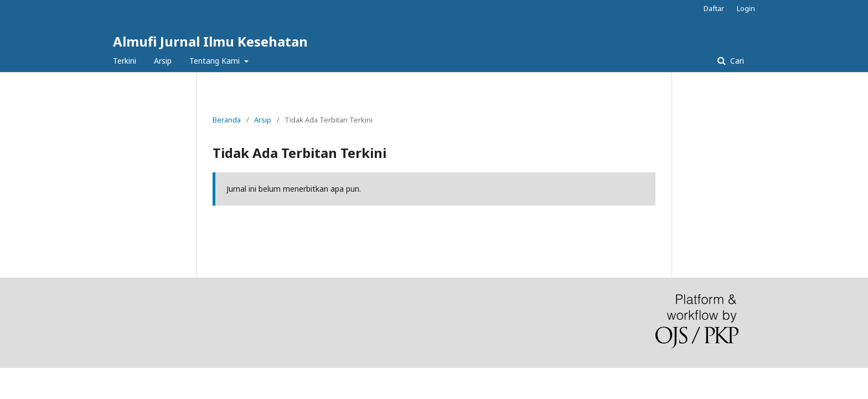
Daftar (714, 8)
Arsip (163, 61)
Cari (736, 61)
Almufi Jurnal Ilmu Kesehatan (210, 41)
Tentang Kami (216, 61)
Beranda (227, 120)
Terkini (125, 61)
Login (746, 8)
